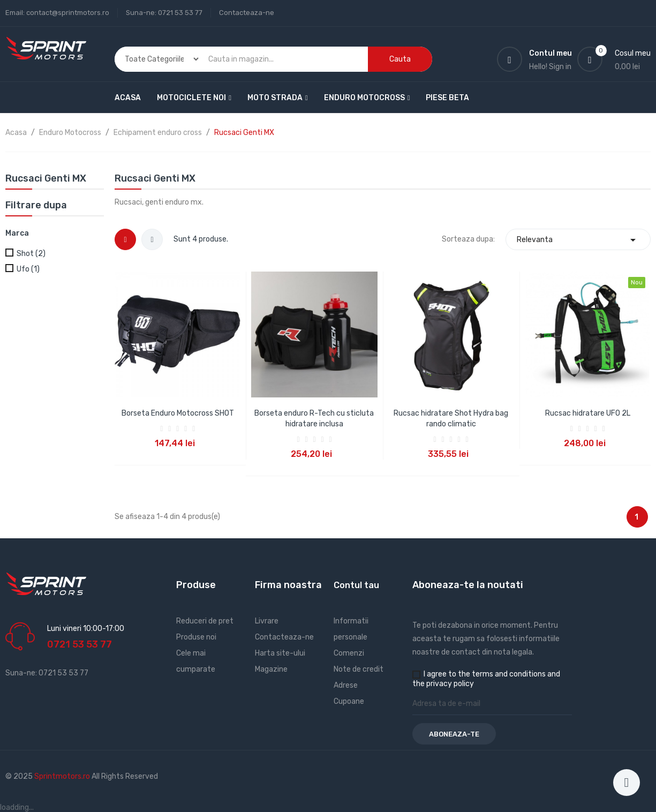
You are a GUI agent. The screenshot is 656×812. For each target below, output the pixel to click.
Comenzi (349, 653)
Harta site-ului (280, 653)
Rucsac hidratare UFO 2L (588, 413)
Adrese (346, 685)
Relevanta (578, 240)
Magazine (271, 669)
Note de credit (359, 669)
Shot (31, 254)
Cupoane (349, 701)
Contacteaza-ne (247, 13)
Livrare (267, 621)
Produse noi (196, 637)
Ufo (28, 269)
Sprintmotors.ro (63, 776)
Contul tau (356, 585)
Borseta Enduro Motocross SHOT (178, 413)
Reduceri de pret (205, 621)
